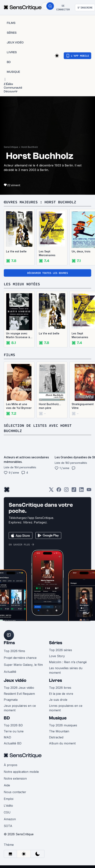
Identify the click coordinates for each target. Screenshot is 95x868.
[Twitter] (51, 491)
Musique (58, 718)
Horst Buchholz (29, 147)
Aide (7, 785)
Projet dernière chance (20, 658)
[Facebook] (59, 491)
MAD (7, 737)
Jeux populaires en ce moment (20, 708)
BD (7, 718)
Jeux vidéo (15, 680)
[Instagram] (66, 491)
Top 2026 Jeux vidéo (19, 688)
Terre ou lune (14, 731)
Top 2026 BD (13, 725)
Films (9, 643)
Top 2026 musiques (63, 725)
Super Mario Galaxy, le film (23, 665)
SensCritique (11, 147)
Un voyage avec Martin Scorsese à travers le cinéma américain (18, 335)
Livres (56, 680)
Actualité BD (13, 743)
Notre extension (15, 778)
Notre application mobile (21, 772)
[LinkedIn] (81, 491)
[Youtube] (89, 491)
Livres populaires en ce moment (66, 708)
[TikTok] (74, 491)
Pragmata (11, 700)
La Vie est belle (16, 251)
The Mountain (59, 731)
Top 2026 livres (60, 688)
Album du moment (62, 743)
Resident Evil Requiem (19, 694)
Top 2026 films (14, 651)
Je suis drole (58, 700)
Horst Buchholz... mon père (50, 406)
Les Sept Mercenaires (47, 253)
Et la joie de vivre (61, 694)
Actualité (10, 672)
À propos (11, 765)
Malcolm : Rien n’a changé (68, 662)
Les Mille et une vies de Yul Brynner (19, 406)
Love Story (57, 656)
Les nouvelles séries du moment (66, 670)
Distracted (56, 737)
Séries (56, 643)
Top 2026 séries (61, 650)
